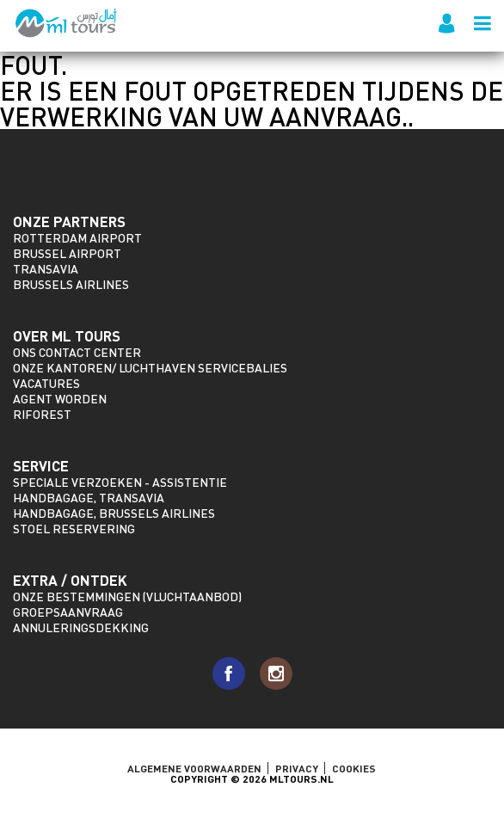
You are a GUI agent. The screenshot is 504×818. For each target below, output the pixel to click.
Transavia (46, 269)
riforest (42, 414)
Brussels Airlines (71, 284)
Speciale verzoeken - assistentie (120, 482)
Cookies (354, 768)
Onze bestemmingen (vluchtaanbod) (127, 597)
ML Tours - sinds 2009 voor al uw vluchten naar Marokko (67, 23)
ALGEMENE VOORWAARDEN (194, 768)
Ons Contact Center (77, 352)
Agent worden (60, 399)
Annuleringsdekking (81, 627)
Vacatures (46, 383)
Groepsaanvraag (68, 612)
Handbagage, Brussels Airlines (114, 513)
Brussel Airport (67, 253)
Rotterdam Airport (77, 238)
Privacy (297, 768)
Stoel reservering (74, 529)
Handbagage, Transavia (89, 498)
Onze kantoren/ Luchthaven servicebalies (150, 368)
